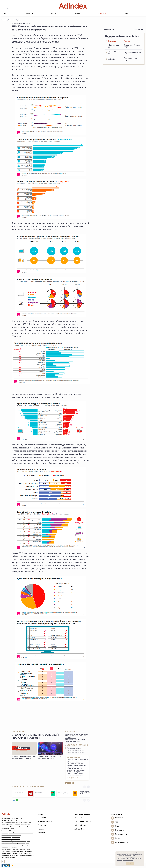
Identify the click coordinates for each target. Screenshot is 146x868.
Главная (4, 20)
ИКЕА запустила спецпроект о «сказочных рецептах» (75, 740)
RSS (116, 822)
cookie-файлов (131, 857)
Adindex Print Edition (83, 822)
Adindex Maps (80, 829)
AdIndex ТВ (102, 14)
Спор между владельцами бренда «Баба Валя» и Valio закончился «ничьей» (77, 736)
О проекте (42, 818)
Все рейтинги (139, 30)
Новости (11, 20)
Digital (18, 20)
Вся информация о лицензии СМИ (11, 835)
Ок (130, 863)
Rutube (118, 838)
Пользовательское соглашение (11, 839)
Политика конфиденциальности (11, 837)
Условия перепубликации (9, 821)
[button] (88, 787)
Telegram (118, 826)
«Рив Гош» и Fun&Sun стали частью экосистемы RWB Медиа (50, 758)
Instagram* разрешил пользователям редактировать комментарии (24, 758)
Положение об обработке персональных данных (16, 841)
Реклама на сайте (45, 822)
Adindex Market (81, 825)
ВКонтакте (119, 830)
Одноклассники (121, 834)
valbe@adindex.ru (73, 778)
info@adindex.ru (121, 842)
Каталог (41, 829)
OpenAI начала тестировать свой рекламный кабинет (35, 737)
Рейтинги (78, 818)
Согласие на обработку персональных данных (15, 843)
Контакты (119, 818)
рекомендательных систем (125, 860)
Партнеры (42, 825)
